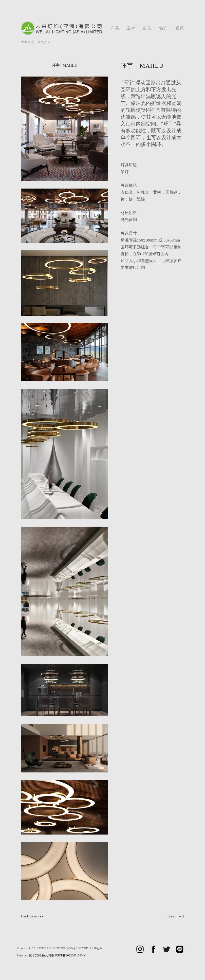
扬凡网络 (48, 955)
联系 (180, 28)
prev (171, 916)
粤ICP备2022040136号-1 (71, 955)
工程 (131, 28)
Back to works (32, 916)
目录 (147, 28)
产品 (115, 28)
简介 (163, 28)
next (181, 916)
